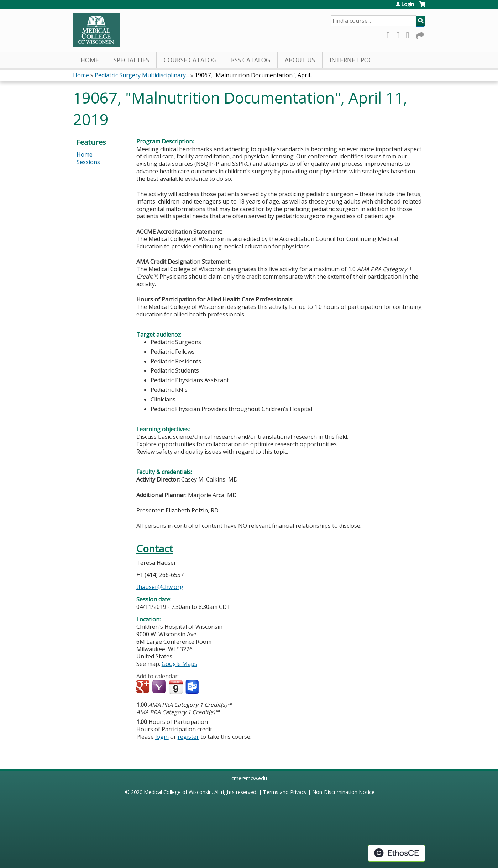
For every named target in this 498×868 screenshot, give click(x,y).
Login (408, 4)
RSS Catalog (251, 60)
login (162, 737)
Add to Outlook (193, 687)
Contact (155, 549)
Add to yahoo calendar (160, 687)
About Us (300, 60)
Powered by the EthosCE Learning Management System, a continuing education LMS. (397, 853)
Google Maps (179, 664)
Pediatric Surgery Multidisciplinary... (142, 75)
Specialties (131, 60)
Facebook (390, 34)
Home (90, 60)
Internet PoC (351, 60)
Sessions (88, 162)
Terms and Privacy (285, 792)
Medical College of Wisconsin (178, 792)
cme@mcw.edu (249, 778)
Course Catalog (190, 60)
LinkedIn (410, 34)
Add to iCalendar (176, 687)
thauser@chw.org (160, 587)
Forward (419, 34)
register (188, 737)
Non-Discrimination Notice (343, 792)
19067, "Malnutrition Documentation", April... (254, 75)
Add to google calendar (144, 687)
